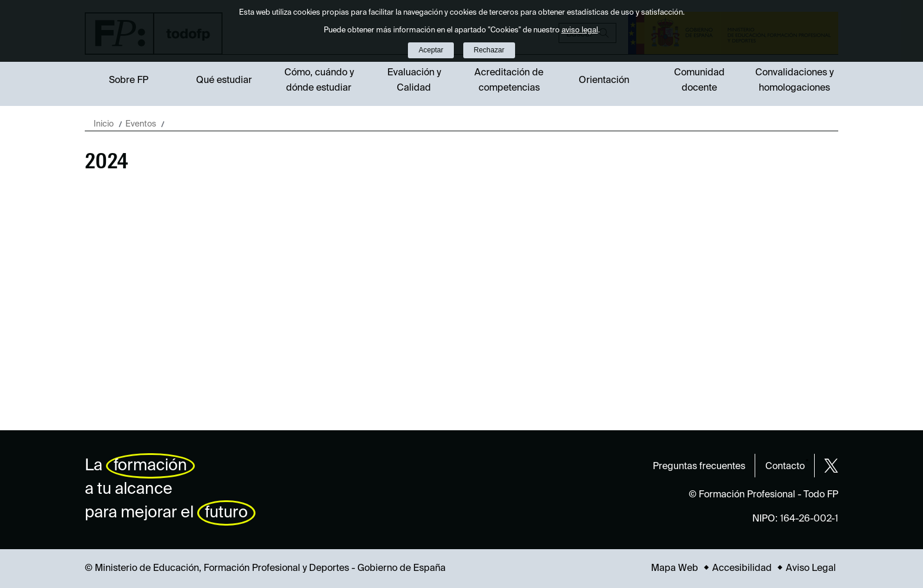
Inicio (104, 124)
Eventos (141, 124)
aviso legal (580, 30)
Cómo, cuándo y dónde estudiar (319, 81)
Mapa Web (675, 569)
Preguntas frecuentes (699, 467)
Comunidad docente (699, 81)
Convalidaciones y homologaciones (794, 81)
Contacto (785, 467)
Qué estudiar (224, 81)
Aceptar (431, 50)
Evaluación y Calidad (414, 81)
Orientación (604, 81)
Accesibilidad (742, 569)
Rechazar (489, 50)
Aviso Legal (811, 569)
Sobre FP (129, 81)
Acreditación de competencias (509, 81)
